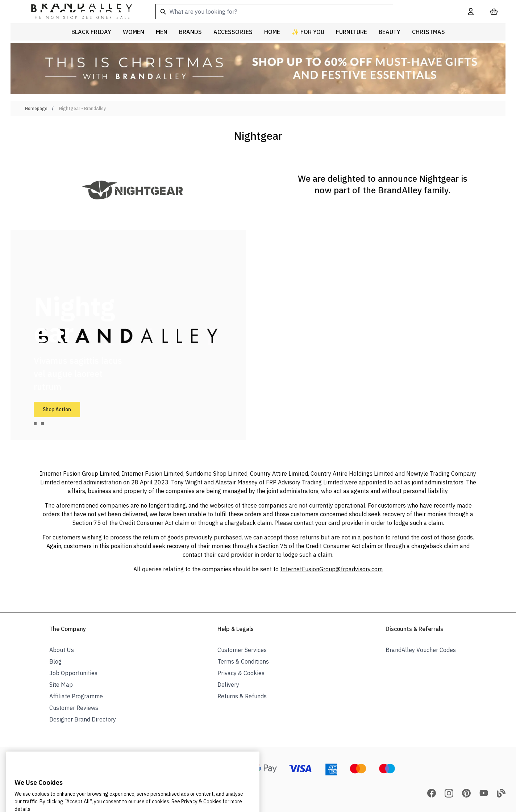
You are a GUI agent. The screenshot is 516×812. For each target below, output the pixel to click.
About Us (62, 650)
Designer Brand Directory (83, 719)
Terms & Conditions (243, 661)
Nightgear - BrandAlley (82, 108)
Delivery (228, 685)
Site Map (61, 685)
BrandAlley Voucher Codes (421, 650)
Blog (55, 661)
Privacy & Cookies (241, 673)
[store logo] (76, 12)
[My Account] (471, 12)
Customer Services (242, 650)
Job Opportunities (73, 673)
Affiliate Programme (76, 696)
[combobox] (300, 12)
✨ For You (308, 32)
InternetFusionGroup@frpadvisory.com (331, 569)
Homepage (36, 108)
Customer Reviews (74, 708)
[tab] (35, 424)
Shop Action (57, 409)
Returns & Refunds (242, 696)
